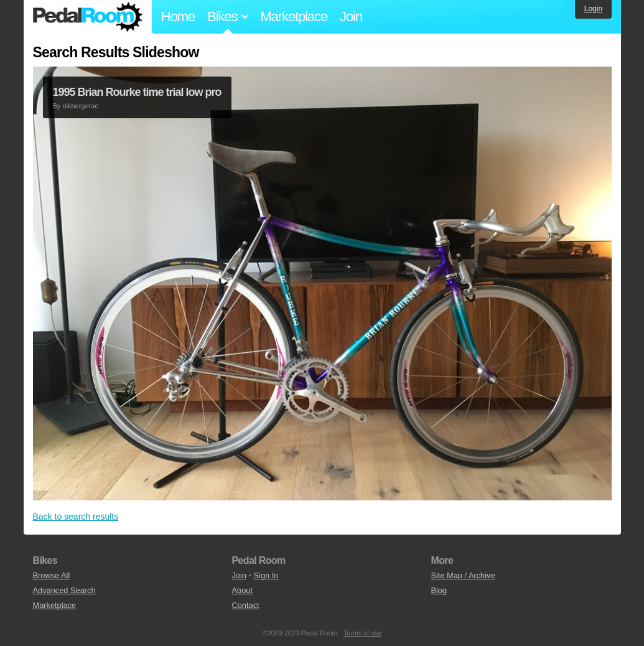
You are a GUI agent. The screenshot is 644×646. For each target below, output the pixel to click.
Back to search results (76, 517)
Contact (245, 605)
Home (178, 16)
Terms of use (362, 633)
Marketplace (294, 16)
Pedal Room (88, 17)
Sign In (266, 575)
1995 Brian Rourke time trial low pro (137, 92)
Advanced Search (64, 590)
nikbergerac (80, 106)
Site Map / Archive (463, 575)
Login (593, 9)
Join (351, 16)
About (242, 590)
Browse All (52, 575)
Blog (439, 590)
